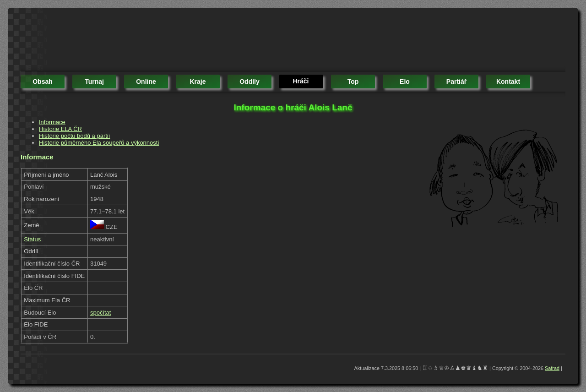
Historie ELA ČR (60, 129)
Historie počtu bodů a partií (74, 136)
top (353, 82)
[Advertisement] (187, 41)
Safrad (552, 368)
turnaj (94, 82)
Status (32, 239)
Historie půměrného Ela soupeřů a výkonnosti (99, 143)
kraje (198, 82)
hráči (301, 81)
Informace (52, 122)
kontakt (508, 82)
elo (405, 82)
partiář (456, 82)
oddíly (250, 82)
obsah (43, 82)
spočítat (101, 313)
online (146, 82)
